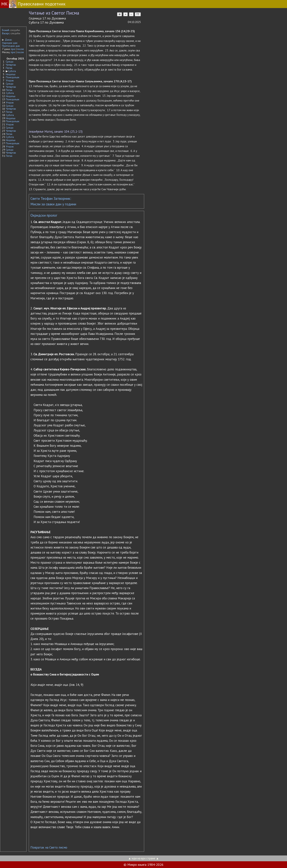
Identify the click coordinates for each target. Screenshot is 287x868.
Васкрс (6, 33)
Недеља (11, 74)
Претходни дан (11, 46)
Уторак (10, 80)
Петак (9, 68)
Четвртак (11, 65)
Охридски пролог (44, 215)
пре (13, 49)
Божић (6, 30)
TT (138, 14)
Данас (7, 40)
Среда (10, 62)
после (21, 49)
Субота (12, 71)
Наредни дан (10, 43)
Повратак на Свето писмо (49, 847)
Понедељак (13, 77)
